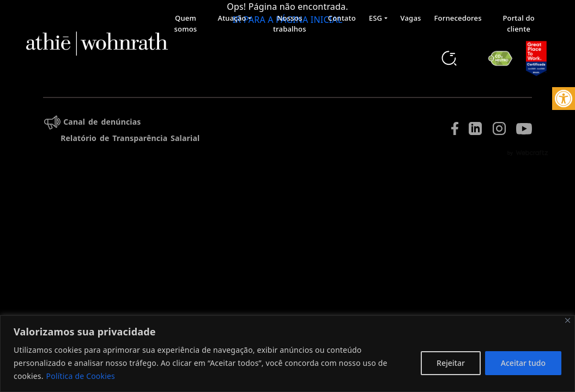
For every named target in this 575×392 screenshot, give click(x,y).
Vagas (411, 18)
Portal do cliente (518, 23)
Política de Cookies (81, 376)
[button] (564, 99)
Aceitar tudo (523, 363)
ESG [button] (376, 18)
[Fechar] (568, 320)
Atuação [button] (232, 18)
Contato (342, 18)
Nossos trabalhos (290, 23)
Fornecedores (458, 18)
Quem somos (186, 23)
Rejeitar (451, 363)
